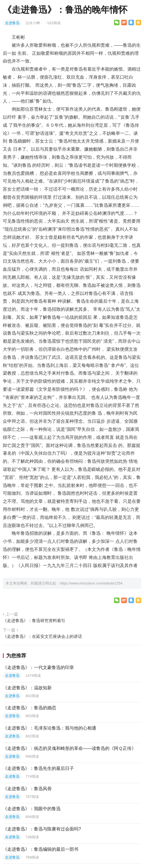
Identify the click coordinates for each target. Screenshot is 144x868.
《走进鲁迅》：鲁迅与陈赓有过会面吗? (42, 829)
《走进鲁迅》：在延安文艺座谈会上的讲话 (42, 636)
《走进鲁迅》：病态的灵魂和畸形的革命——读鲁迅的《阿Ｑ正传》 (69, 748)
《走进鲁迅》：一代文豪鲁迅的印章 (38, 667)
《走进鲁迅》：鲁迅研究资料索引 (34, 620)
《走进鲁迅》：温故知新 (27, 688)
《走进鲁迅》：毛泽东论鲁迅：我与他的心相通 (49, 728)
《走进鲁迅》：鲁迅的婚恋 (29, 708)
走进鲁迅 (12, 23)
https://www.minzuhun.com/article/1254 (91, 583)
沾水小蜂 (33, 23)
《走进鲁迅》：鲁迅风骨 (27, 789)
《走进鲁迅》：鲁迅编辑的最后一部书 (41, 849)
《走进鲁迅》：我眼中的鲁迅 (32, 809)
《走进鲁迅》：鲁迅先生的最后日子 (38, 768)
